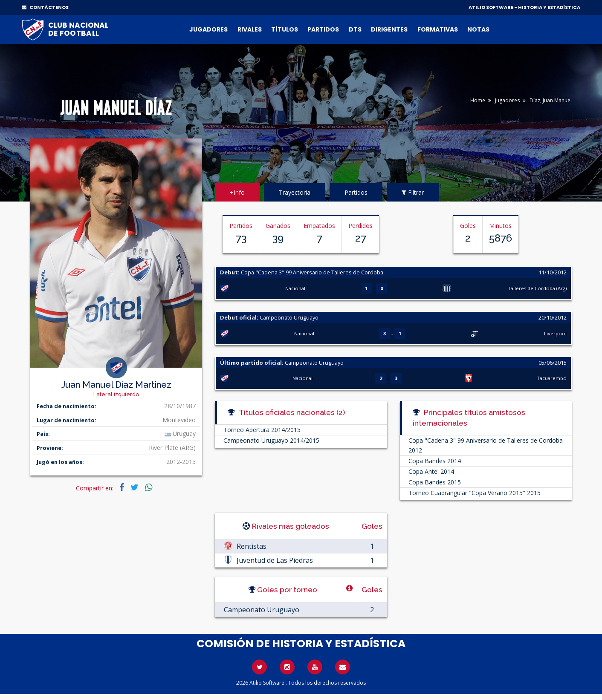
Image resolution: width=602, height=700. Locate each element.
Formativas (438, 29)
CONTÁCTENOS (45, 7)
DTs (355, 29)
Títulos (285, 29)
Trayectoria (295, 192)
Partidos (323, 29)
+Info (237, 192)
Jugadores (208, 29)
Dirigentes (389, 29)
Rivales (250, 29)
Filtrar (413, 192)
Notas (478, 29)
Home (478, 100)
